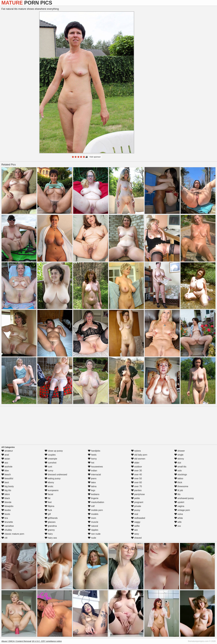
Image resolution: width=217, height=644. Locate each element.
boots (6, 514)
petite (135, 498)
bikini (6, 494)
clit (4, 538)
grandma (51, 526)
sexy (135, 534)
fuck (48, 510)
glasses (50, 522)
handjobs (94, 451)
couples (50, 455)
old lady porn (139, 455)
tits (177, 494)
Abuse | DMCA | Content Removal (16, 641)
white (179, 518)
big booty (8, 486)
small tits (180, 467)
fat (47, 498)
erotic (49, 486)
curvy (49, 471)
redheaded (138, 518)
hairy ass (51, 538)
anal (5, 455)
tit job (179, 490)
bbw (5, 471)
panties (136, 490)
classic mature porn (13, 534)
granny (50, 530)
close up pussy (54, 451)
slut (178, 463)
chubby (7, 530)
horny (92, 459)
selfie (135, 526)
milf (91, 506)
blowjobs (7, 506)
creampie (51, 459)
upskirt (179, 502)
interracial (94, 475)
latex (92, 482)
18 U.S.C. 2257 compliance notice (47, 641)
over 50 (136, 478)
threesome (181, 486)
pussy (136, 510)
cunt (48, 467)
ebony (49, 482)
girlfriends (51, 518)
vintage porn (182, 510)
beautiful (7, 478)
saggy (136, 522)
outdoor (137, 467)
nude (92, 538)
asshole (7, 467)
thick (178, 482)
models (93, 514)
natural (93, 526)
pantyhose (138, 494)
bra (5, 518)
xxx (178, 526)
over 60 (136, 482)
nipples (93, 530)
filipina (49, 506)
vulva (179, 514)
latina (92, 486)
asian (6, 459)
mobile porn (95, 510)
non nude (94, 534)
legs (92, 490)
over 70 (136, 486)
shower (180, 451)
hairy (49, 534)
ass (5, 463)
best (5, 482)
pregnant (137, 502)
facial (49, 494)
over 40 (136, 475)
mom (92, 518)
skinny (179, 459)
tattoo (179, 478)
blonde (6, 502)
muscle (93, 522)
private (136, 506)
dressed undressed (56, 475)
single (179, 455)
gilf (48, 514)
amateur (7, 451)
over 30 (136, 471)
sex (134, 530)
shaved (136, 538)
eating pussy (53, 478)
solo (178, 471)
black (6, 498)
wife (178, 522)
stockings (181, 475)
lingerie (93, 498)
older (135, 463)
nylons (136, 451)
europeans (52, 490)
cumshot (51, 463)
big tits (6, 490)
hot (91, 463)
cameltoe (8, 526)
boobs (6, 510)
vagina (179, 506)
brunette (7, 522)
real (135, 514)
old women (138, 459)
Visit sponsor (95, 157)
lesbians (94, 494)
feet (48, 502)
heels (92, 455)
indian (92, 471)
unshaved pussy (184, 498)
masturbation (96, 502)
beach (6, 475)
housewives (95, 467)
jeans (92, 478)
